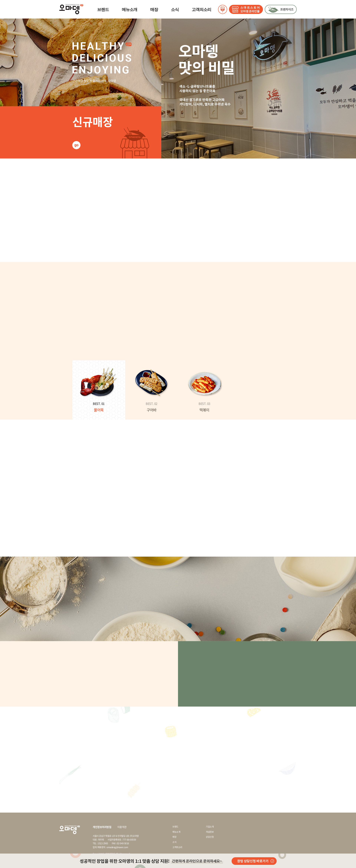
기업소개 (210, 827)
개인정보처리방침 (102, 827)
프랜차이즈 (281, 9)
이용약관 (122, 827)
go (76, 145)
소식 (175, 10)
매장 (154, 10)
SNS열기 (223, 9)
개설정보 (210, 832)
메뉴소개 (130, 10)
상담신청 (210, 837)
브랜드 (103, 10)
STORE (246, 9)
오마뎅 (71, 9)
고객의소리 (201, 10)
